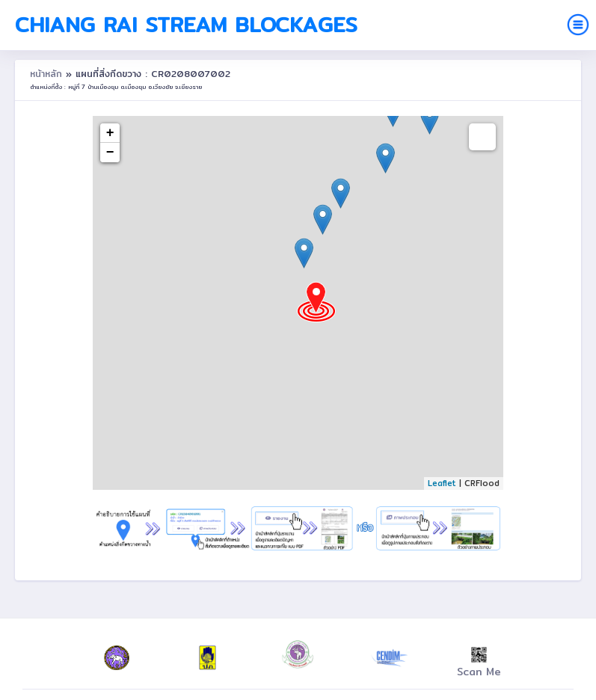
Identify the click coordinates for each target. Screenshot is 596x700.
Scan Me (479, 663)
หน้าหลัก (48, 74)
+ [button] (110, 133)
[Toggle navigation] (578, 25)
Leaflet (442, 483)
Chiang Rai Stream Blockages (186, 25)
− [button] (110, 153)
